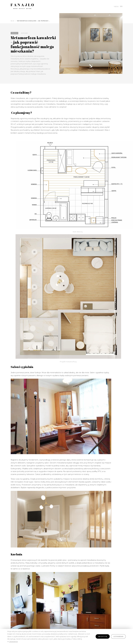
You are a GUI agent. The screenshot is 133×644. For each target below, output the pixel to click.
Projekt (14, 33)
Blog (13, 21)
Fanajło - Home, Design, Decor (22, 7)
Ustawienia (118, 636)
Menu (118, 6)
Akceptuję (103, 636)
